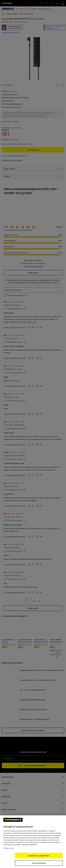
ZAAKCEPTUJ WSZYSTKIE (39, 856)
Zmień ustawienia (39, 863)
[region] (33, 842)
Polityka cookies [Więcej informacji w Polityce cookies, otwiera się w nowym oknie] (9, 848)
